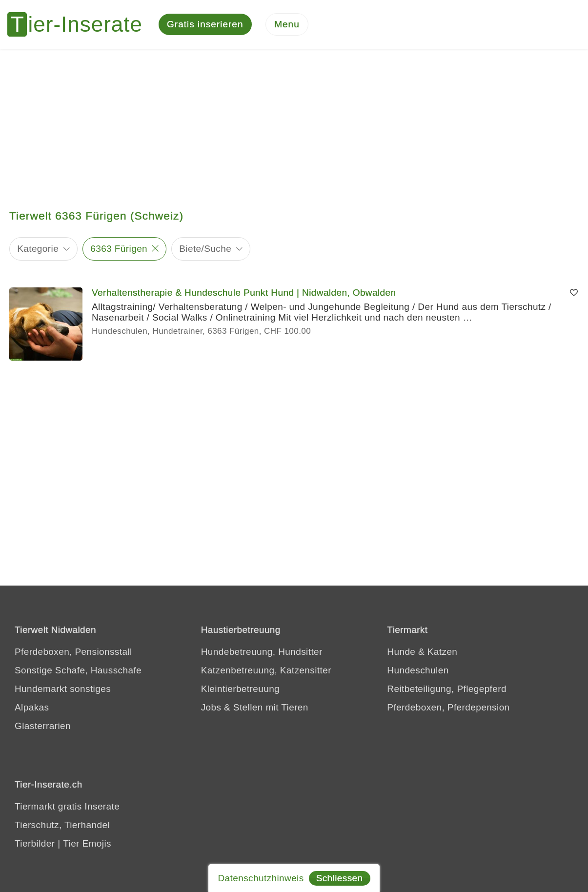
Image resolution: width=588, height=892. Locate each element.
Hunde (401, 652)
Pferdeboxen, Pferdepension (448, 707)
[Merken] (574, 293)
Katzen (443, 652)
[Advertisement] (294, 122)
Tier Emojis (87, 843)
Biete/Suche (205, 249)
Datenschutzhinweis (261, 878)
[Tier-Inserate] (81, 24)
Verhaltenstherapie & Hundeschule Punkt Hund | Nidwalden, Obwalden (244, 293)
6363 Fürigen (119, 249)
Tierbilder (35, 843)
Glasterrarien (43, 726)
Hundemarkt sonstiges (63, 689)
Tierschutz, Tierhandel (62, 825)
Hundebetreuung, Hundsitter (262, 652)
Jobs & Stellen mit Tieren (255, 707)
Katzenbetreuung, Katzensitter (266, 670)
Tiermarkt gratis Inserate (67, 806)
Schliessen (340, 878)
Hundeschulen (418, 670)
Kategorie (38, 249)
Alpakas (32, 707)
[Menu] (287, 25)
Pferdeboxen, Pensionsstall (73, 652)
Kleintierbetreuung (240, 689)
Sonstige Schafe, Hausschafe (78, 670)
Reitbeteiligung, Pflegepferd (447, 689)
